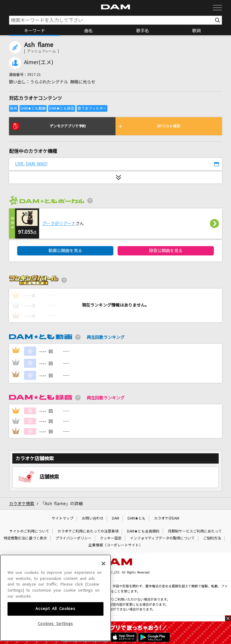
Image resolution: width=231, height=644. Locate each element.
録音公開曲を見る (166, 251)
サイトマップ (63, 518)
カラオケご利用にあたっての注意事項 (88, 531)
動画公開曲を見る (65, 251)
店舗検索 (49, 477)
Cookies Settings (56, 630)
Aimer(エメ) (39, 62)
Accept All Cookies (55, 615)
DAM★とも (137, 518)
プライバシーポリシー (73, 538)
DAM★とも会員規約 (143, 531)
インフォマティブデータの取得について (162, 538)
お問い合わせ (93, 518)
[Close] (103, 570)
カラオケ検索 (22, 504)
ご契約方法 (212, 538)
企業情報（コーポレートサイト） (115, 545)
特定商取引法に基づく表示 (25, 538)
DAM (115, 518)
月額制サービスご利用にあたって (195, 531)
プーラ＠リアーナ (59, 224)
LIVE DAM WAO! (31, 164)
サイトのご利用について (29, 531)
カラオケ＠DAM (167, 518)
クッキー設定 (111, 538)
